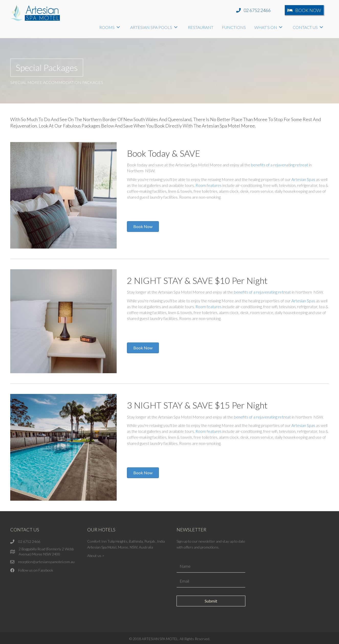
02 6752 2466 (29, 541)
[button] (253, 10)
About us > (96, 556)
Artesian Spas (303, 179)
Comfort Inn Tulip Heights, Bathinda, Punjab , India (126, 541)
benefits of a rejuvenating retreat (280, 165)
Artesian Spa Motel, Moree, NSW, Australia (120, 547)
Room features (209, 185)
